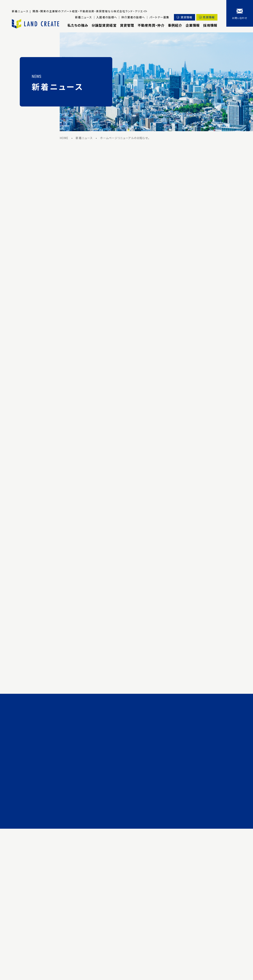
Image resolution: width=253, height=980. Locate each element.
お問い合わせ (240, 18)
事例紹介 (175, 25)
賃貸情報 (186, 17)
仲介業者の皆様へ (133, 17)
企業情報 (192, 25)
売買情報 (209, 17)
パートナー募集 (159, 17)
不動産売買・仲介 (151, 25)
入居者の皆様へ (106, 17)
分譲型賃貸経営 (103, 25)
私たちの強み (77, 25)
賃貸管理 (126, 25)
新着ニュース (83, 17)
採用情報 (210, 25)
